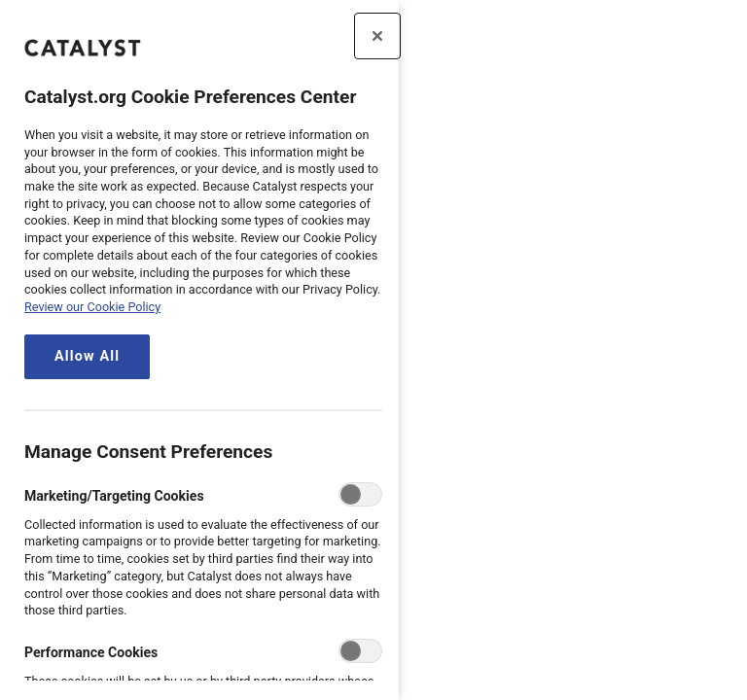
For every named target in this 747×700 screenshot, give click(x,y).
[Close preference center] (377, 36)
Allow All (87, 356)
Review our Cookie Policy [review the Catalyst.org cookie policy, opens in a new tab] (92, 307)
